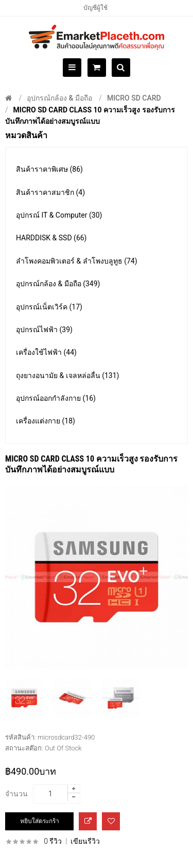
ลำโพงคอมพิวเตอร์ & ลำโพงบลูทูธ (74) (77, 261)
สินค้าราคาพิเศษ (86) (49, 169)
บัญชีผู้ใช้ (95, 8)
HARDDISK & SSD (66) (51, 238)
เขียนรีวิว (85, 841)
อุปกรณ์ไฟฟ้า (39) (44, 330)
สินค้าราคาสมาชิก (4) (50, 192)
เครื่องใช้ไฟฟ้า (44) (46, 352)
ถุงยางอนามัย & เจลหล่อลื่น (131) (67, 375)
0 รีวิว (53, 841)
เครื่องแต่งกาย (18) (46, 421)
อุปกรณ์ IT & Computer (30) (59, 215)
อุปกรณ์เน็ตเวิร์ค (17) (49, 307)
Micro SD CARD (134, 98)
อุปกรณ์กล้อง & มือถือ (59, 98)
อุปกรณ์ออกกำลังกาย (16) (56, 398)
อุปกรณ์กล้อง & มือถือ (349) (58, 284)
